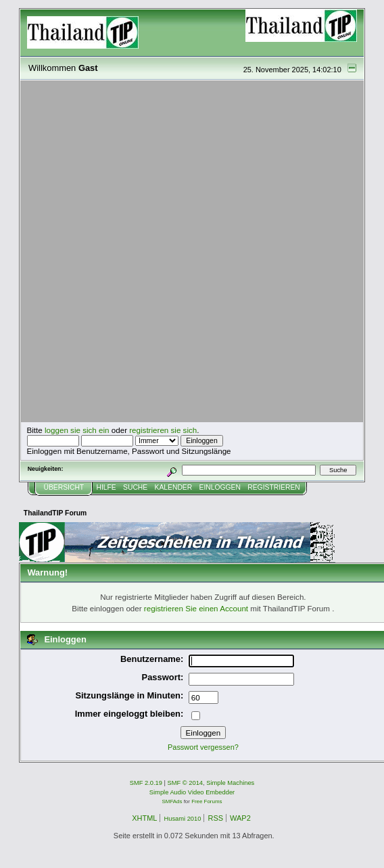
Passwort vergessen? (203, 747)
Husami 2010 (182, 819)
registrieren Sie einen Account (196, 608)
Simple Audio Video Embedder (192, 792)
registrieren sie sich (163, 430)
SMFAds (172, 801)
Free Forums (207, 801)
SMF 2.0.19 (146, 783)
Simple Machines (230, 783)
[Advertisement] (164, 252)
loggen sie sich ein (77, 430)
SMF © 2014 (186, 783)
